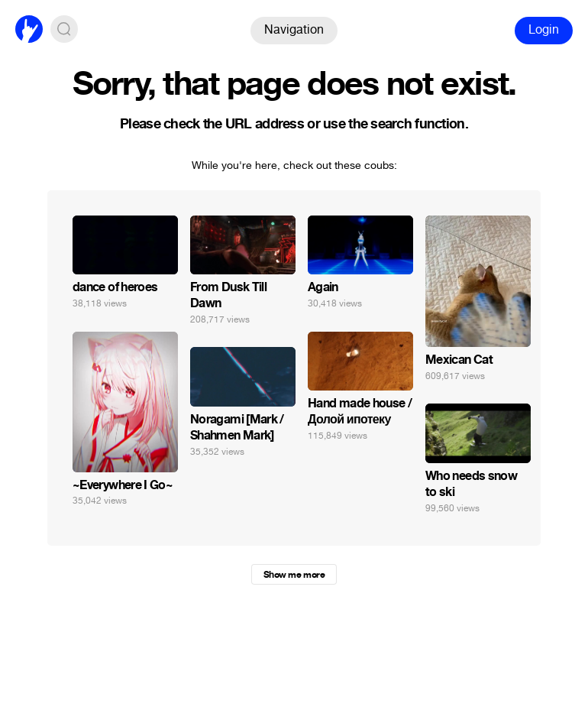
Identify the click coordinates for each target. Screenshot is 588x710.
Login (544, 29)
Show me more (294, 575)
